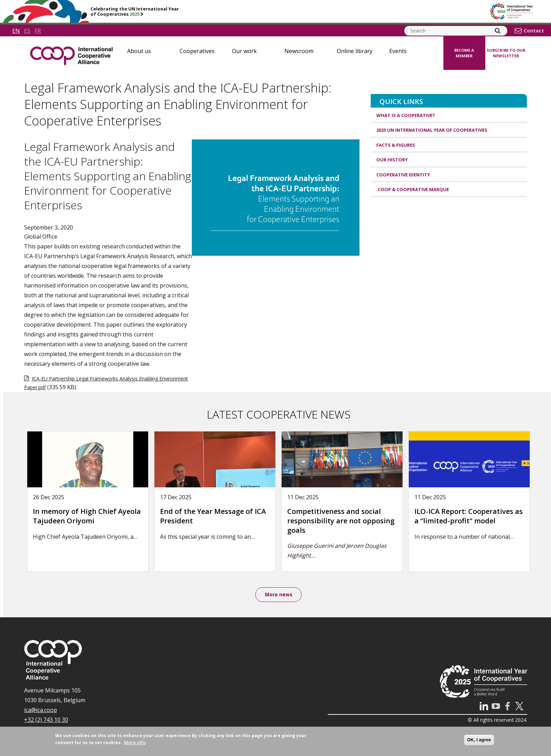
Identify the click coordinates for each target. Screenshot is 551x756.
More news (279, 595)
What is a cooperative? (406, 115)
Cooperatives (197, 51)
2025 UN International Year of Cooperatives (432, 130)
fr (38, 31)
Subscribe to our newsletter (506, 53)
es (27, 31)
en (16, 31)
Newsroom (299, 51)
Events (398, 51)
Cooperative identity (403, 175)
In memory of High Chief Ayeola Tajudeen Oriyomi (87, 516)
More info (135, 742)
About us (139, 51)
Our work (244, 51)
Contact (534, 31)
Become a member (464, 53)
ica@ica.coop (41, 711)
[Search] (498, 31)
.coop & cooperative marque (413, 189)
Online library (355, 51)
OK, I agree (479, 740)
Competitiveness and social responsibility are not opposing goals (341, 521)
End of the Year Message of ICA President (213, 516)
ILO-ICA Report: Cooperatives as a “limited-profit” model (469, 516)
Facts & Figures (396, 145)
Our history (392, 160)
